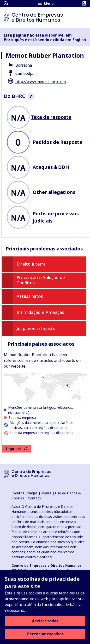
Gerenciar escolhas (45, 634)
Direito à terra (31, 264)
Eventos (18, 493)
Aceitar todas (45, 621)
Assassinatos (30, 296)
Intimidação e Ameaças (40, 312)
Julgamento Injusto (36, 328)
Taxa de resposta (51, 117)
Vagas (33, 493)
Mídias (46, 493)
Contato (34, 498)
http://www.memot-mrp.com (41, 82)
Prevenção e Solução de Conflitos (41, 280)
